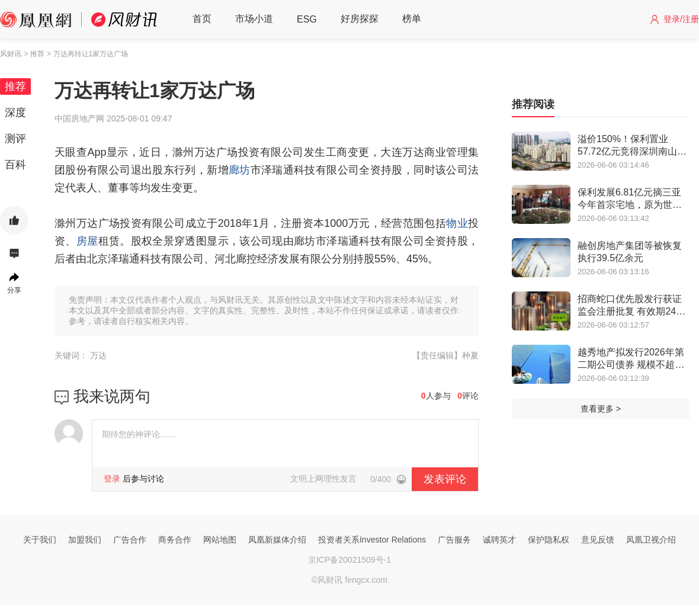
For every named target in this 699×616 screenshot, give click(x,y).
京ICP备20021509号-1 (349, 560)
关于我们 (40, 540)
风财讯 (11, 54)
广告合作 (130, 540)
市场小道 (254, 19)
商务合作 (175, 540)
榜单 (412, 19)
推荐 (15, 86)
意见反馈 (598, 540)
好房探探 (360, 19)
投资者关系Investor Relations (372, 540)
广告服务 (454, 540)
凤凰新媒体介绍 (277, 540)
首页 (202, 19)
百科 (15, 165)
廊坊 (240, 170)
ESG (307, 19)
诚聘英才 (499, 540)
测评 (15, 139)
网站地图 (220, 540)
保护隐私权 (549, 540)
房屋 (87, 241)
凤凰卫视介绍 (651, 540)
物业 (457, 223)
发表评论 (445, 479)
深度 (15, 113)
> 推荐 (34, 54)
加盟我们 (85, 540)
